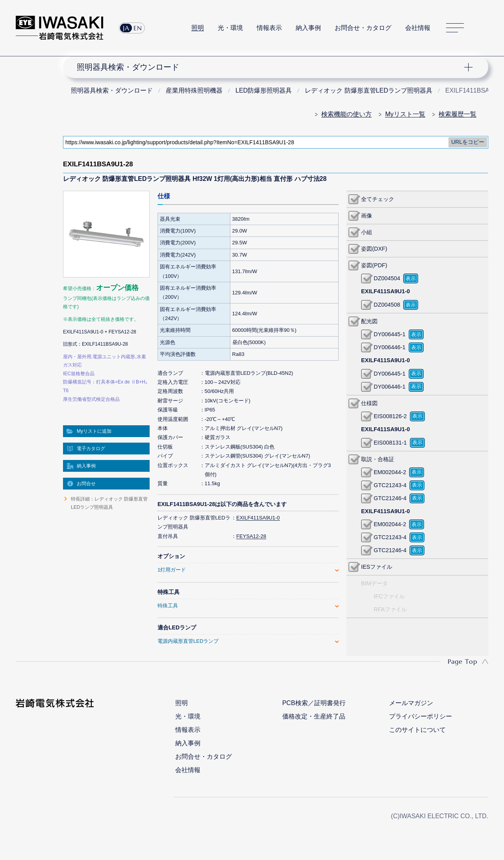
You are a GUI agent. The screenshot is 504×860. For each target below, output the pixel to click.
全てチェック (378, 199)
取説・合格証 (378, 459)
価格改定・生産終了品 (314, 716)
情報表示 (269, 28)
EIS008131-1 (390, 443)
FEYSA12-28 (251, 536)
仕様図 (369, 403)
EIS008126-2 (390, 416)
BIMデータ (374, 583)
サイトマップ (455, 28)
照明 (198, 28)
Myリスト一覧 (405, 114)
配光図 (369, 321)
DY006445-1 (390, 334)
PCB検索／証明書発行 (314, 703)
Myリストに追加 (94, 431)
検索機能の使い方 (346, 114)
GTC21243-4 (390, 485)
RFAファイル (390, 609)
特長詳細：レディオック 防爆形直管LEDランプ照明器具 (109, 503)
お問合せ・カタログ (363, 28)
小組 (367, 232)
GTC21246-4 (390, 498)
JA (126, 28)
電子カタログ (91, 449)
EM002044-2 (390, 472)
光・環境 (230, 28)
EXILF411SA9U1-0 (258, 518)
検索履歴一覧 (458, 114)
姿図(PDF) (374, 265)
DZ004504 (387, 278)
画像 (367, 216)
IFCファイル (389, 596)
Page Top (462, 661)
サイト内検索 (484, 28)
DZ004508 (387, 305)
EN (138, 28)
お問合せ (86, 484)
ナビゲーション (271, 67)
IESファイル (377, 567)
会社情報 (418, 28)
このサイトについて (417, 730)
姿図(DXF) (374, 249)
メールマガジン (411, 703)
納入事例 (308, 28)
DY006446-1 (390, 347)
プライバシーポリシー (421, 716)
